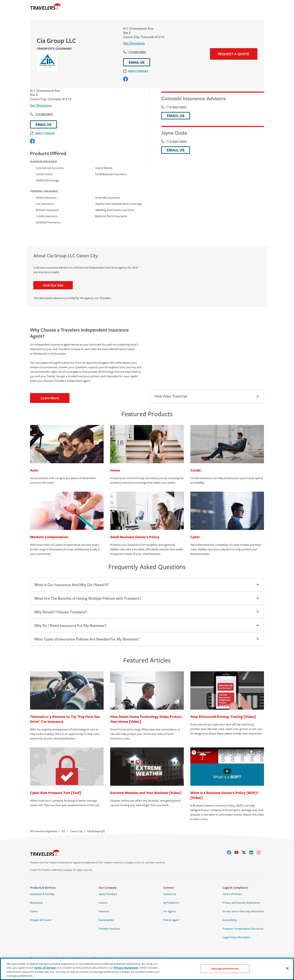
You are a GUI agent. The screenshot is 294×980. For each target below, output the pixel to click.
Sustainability (106, 920)
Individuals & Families (42, 894)
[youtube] (238, 852)
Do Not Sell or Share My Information (243, 911)
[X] (245, 852)
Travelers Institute (109, 929)
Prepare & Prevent (41, 920)
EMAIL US (137, 62)
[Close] (287, 968)
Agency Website (135, 71)
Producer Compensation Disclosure (243, 929)
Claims (34, 911)
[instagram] (260, 852)
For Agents (170, 911)
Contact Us (170, 894)
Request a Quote (234, 54)
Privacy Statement (126, 968)
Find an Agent (171, 920)
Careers (103, 903)
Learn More (50, 398)
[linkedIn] (253, 852)
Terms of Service (232, 894)
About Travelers (108, 894)
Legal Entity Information (236, 937)
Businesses (36, 903)
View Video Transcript (207, 396)
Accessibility (230, 920)
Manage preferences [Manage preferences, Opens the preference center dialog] (225, 968)
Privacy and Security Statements (241, 903)
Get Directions (134, 43)
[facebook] (231, 852)
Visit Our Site (53, 285)
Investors (104, 911)
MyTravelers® (171, 903)
